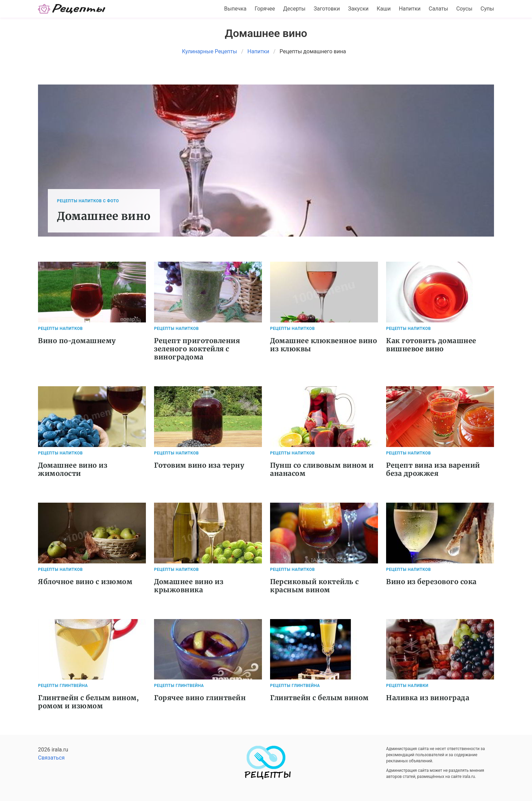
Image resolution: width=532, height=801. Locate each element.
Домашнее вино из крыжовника (189, 586)
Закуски (358, 9)
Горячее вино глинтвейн (200, 698)
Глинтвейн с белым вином (319, 698)
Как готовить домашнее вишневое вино (431, 345)
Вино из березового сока (431, 582)
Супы (487, 9)
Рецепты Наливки (407, 686)
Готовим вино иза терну (199, 465)
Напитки (410, 9)
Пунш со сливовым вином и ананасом (322, 469)
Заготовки (327, 9)
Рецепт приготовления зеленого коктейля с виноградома (197, 349)
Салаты (439, 9)
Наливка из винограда (428, 698)
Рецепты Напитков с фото (88, 201)
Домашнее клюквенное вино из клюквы (324, 345)
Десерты (294, 9)
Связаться (51, 758)
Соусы (464, 9)
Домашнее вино (104, 216)
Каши (384, 9)
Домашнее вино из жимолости (73, 469)
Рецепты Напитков (60, 329)
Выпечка (235, 9)
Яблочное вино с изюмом (85, 582)
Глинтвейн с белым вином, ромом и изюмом (88, 702)
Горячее (265, 9)
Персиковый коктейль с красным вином (315, 586)
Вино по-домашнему (77, 341)
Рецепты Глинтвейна (63, 686)
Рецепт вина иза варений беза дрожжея (433, 469)
